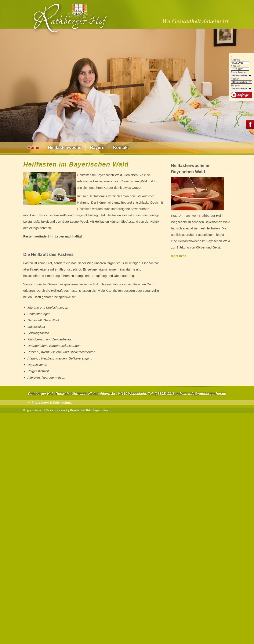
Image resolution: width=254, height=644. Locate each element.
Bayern (97, 147)
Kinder (235, 79)
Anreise (235, 60)
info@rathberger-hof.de (207, 394)
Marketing (64, 410)
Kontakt (121, 147)
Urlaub (105, 410)
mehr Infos (179, 256)
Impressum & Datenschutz (52, 402)
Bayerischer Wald (81, 410)
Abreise (235, 66)
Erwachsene (238, 73)
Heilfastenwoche (65, 147)
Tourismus (52, 410)
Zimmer (235, 86)
